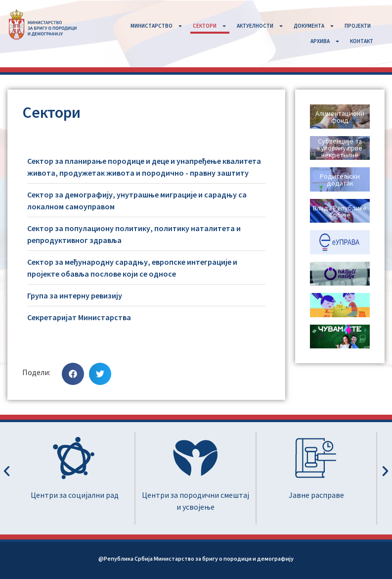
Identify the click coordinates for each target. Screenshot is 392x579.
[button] (73, 374)
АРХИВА (325, 41)
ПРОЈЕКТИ (358, 26)
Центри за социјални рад (75, 495)
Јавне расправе (316, 495)
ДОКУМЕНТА (314, 26)
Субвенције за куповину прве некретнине (340, 148)
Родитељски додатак (340, 180)
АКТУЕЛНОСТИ (260, 26)
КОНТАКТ (362, 41)
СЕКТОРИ (210, 26)
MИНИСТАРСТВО (157, 26)
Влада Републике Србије (340, 211)
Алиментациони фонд (340, 117)
